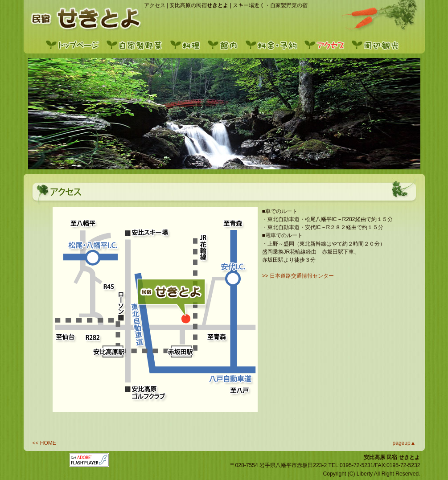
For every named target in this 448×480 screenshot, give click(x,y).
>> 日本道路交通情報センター (298, 276)
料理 (187, 45)
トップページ (75, 45)
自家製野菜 (136, 45)
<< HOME (44, 443)
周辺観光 (377, 45)
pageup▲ (404, 443)
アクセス (327, 45)
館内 (225, 45)
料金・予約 (273, 45)
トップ (83, 18)
